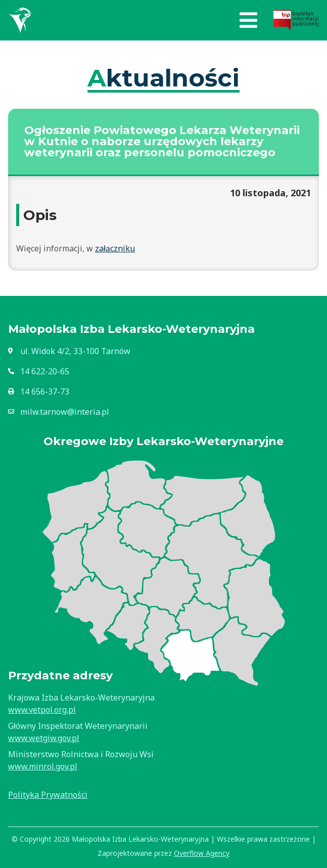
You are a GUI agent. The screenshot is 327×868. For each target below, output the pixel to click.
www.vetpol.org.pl (42, 710)
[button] (248, 20)
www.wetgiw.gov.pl (44, 738)
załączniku (115, 248)
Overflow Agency (202, 853)
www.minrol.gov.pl (43, 766)
